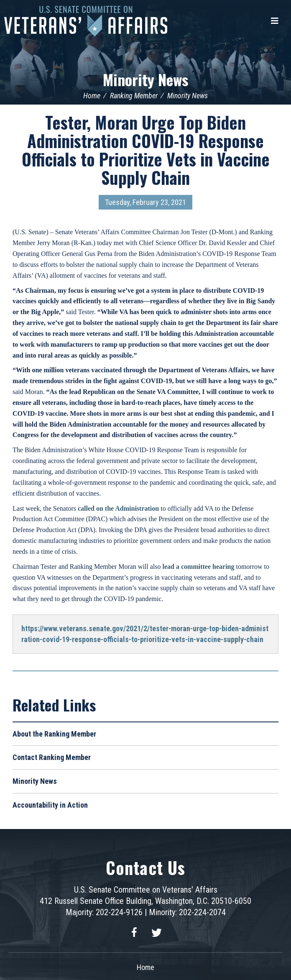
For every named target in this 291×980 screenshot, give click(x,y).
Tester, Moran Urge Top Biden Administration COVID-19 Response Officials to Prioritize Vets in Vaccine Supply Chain (146, 150)
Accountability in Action (50, 805)
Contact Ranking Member (52, 757)
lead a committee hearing (199, 567)
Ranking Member (134, 96)
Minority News (145, 79)
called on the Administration (118, 508)
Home (92, 96)
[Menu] (275, 21)
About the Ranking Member (54, 734)
